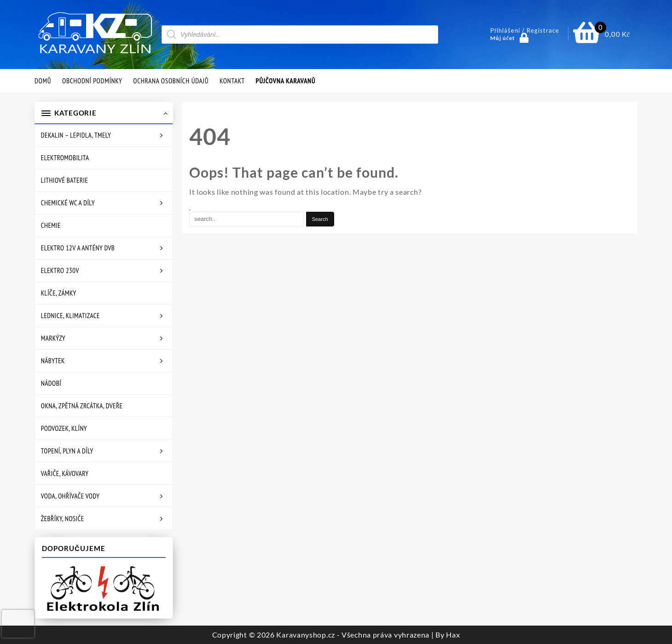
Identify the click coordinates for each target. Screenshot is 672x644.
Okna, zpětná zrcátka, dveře (82, 406)
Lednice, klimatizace (70, 316)
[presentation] (18, 624)
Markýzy (53, 338)
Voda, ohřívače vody (70, 496)
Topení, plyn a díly (67, 451)
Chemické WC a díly (68, 203)
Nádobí (51, 383)
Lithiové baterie (64, 180)
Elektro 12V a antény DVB (78, 248)
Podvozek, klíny (64, 428)
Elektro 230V (60, 270)
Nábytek (53, 361)
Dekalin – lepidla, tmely (76, 135)
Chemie (51, 225)
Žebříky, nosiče (63, 519)
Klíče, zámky (59, 293)
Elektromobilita (65, 158)
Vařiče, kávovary (65, 473)
